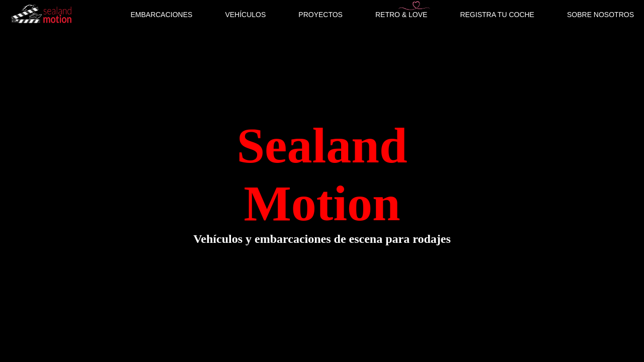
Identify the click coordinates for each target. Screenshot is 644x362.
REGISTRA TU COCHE (497, 15)
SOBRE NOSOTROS (600, 15)
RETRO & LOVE (401, 15)
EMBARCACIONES (161, 15)
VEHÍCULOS (245, 15)
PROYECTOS (320, 15)
